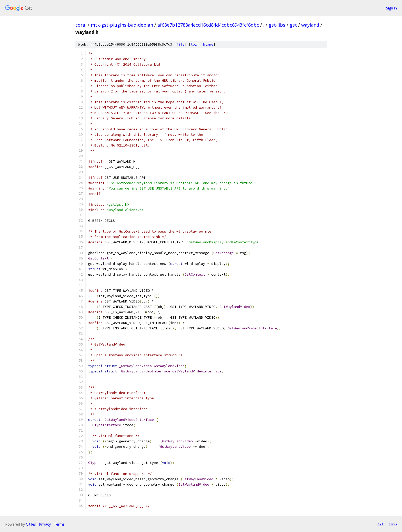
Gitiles (31, 524)
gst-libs (277, 25)
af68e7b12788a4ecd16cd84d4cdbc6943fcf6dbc (208, 25)
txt (380, 524)
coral (81, 25)
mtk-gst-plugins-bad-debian (122, 25)
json (393, 524)
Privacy (45, 524)
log (194, 44)
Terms (59, 524)
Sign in (391, 8)
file (180, 44)
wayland (310, 25)
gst (293, 25)
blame (208, 44)
